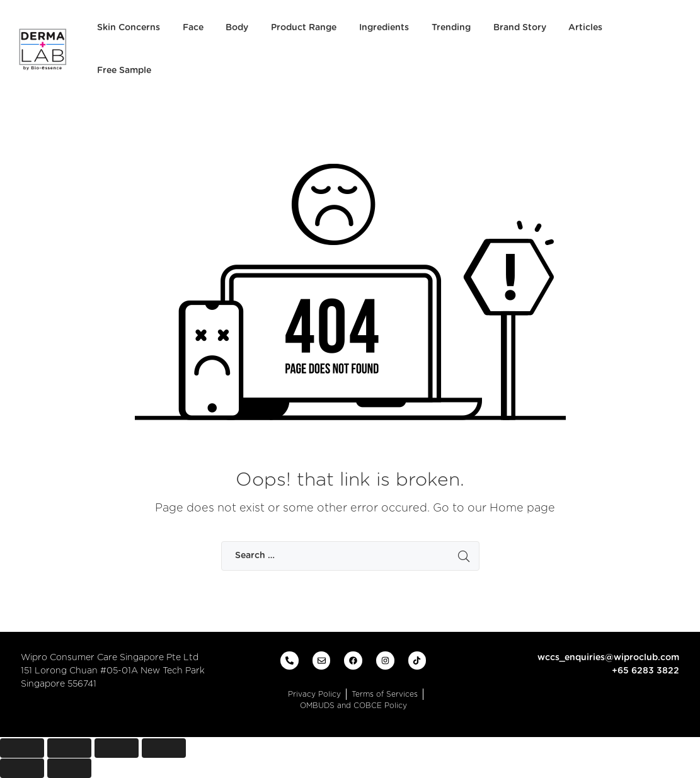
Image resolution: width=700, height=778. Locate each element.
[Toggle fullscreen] (117, 748)
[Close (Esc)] (22, 748)
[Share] (69, 748)
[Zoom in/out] (164, 748)
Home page (522, 508)
